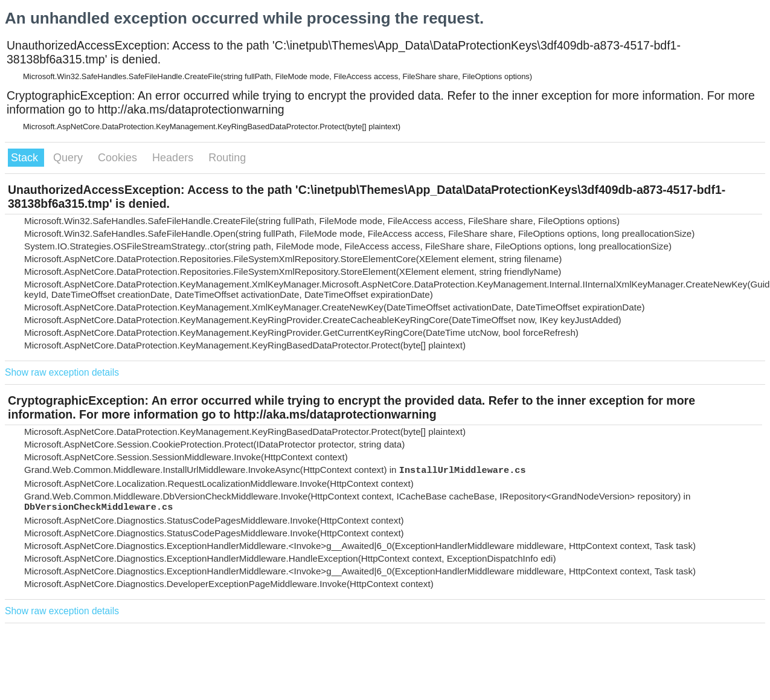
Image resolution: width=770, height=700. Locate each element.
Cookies (119, 158)
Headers (174, 158)
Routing (227, 158)
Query (69, 158)
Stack (26, 158)
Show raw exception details (62, 372)
